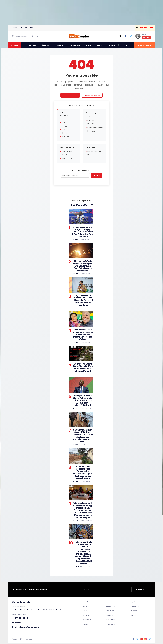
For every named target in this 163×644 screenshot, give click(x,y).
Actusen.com (87, 620)
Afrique (76, 408)
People (75, 342)
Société (64, 122)
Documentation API (94, 151)
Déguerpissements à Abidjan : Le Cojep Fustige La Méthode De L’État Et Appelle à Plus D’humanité (82, 232)
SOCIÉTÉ (60, 45)
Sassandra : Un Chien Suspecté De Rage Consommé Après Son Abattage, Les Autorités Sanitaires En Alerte (83, 436)
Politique (65, 119)
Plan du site (91, 155)
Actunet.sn (86, 624)
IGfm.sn (85, 611)
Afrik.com (133, 615)
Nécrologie (91, 131)
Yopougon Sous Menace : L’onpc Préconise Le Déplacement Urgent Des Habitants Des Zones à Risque (83, 472)
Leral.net (85, 602)
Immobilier (91, 120)
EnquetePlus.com (136, 602)
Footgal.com (86, 615)
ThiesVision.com (111, 607)
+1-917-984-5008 (20, 618)
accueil (15, 45)
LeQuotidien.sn (110, 620)
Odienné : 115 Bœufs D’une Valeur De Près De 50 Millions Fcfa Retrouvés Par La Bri (83, 367)
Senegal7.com (110, 611)
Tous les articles (67, 158)
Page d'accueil (67, 151)
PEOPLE (124, 45)
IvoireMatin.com (135, 607)
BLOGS (100, 45)
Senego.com (109, 602)
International (66, 137)
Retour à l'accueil (70, 95)
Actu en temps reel (29, 28)
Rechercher (96, 175)
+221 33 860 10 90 (38, 610)
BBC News (134, 611)
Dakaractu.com (110, 624)
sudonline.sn (109, 615)
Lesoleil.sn (86, 607)
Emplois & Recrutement (95, 128)
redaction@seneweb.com (29, 627)
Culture (64, 133)
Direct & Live (66, 155)
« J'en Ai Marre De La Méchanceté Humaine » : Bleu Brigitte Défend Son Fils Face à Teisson (83, 334)
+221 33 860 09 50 (57, 610)
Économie (65, 126)
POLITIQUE (32, 45)
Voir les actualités (92, 95)
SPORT (88, 45)
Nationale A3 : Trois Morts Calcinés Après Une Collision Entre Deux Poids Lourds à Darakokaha (83, 266)
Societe (75, 240)
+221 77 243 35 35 (21, 610)
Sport (64, 129)
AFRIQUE (112, 45)
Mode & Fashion (93, 124)
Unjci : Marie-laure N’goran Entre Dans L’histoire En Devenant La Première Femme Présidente (83, 300)
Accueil (16, 28)
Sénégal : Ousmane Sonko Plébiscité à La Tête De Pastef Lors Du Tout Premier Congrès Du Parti (83, 400)
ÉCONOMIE (46, 45)
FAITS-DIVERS (75, 45)
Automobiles (92, 117)
